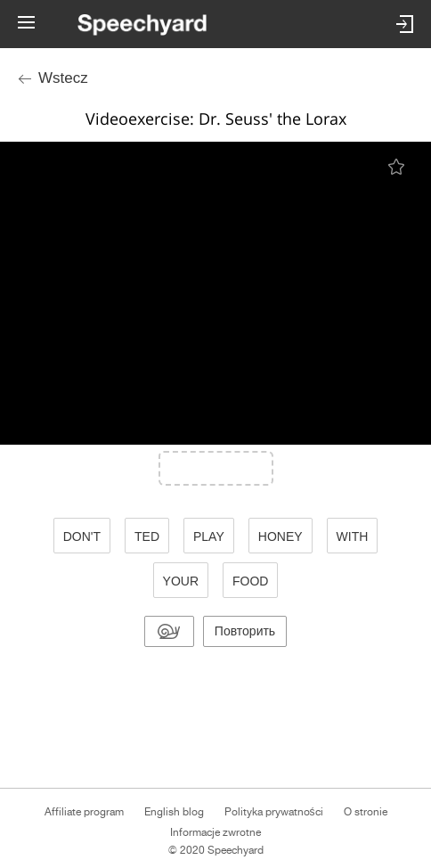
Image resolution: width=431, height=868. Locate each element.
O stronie (366, 812)
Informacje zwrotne (215, 832)
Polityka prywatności (274, 812)
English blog (174, 812)
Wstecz (63, 78)
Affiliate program (84, 812)
